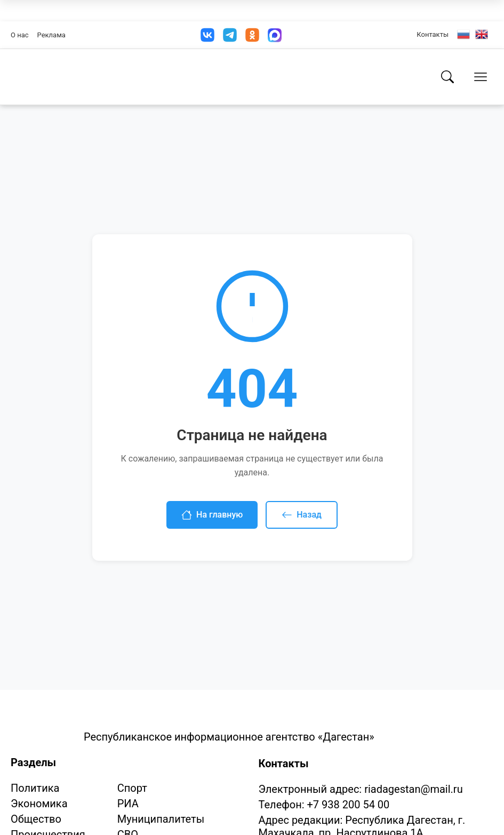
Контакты (433, 34)
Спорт (132, 788)
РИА (128, 804)
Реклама (51, 35)
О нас (20, 35)
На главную (212, 515)
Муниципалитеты (161, 819)
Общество (36, 819)
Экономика (39, 804)
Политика (35, 788)
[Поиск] (447, 77)
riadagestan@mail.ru (413, 789)
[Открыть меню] (481, 77)
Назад (302, 515)
